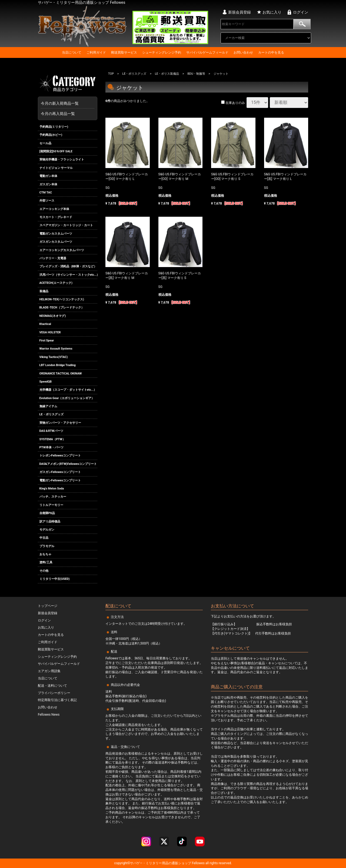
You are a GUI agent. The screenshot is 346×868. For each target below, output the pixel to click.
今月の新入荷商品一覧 (66, 103)
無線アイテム (48, 406)
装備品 (44, 291)
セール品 (45, 143)
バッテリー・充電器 (53, 258)
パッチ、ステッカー (53, 497)
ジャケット (221, 74)
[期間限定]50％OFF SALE (56, 151)
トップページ (48, 606)
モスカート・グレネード (56, 217)
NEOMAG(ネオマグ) (53, 316)
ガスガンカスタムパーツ (56, 242)
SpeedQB (46, 382)
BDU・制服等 (196, 74)
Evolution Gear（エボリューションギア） (67, 398)
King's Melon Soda (52, 489)
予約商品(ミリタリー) (54, 127)
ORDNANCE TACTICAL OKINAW (61, 374)
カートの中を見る (271, 52)
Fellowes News (49, 715)
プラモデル (47, 546)
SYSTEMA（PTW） (52, 439)
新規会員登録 (239, 12)
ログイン (301, 12)
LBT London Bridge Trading (58, 365)
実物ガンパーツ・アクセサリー (60, 423)
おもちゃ (45, 554)
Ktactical (45, 324)
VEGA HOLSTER (50, 332)
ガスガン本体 (48, 184)
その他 (44, 571)
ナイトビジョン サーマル (56, 168)
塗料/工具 (46, 563)
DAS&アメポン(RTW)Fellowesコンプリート (68, 464)
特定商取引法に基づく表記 (57, 700)
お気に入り (272, 12)
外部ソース (47, 201)
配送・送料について (52, 686)
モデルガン (47, 530)
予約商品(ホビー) (51, 135)
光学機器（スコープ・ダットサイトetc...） (68, 390)
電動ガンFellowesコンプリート (60, 480)
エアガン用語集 (49, 671)
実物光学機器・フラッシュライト (62, 160)
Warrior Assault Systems (56, 349)
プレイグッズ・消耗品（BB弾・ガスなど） (68, 267)
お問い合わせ (243, 52)
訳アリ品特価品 (50, 522)
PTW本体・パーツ (52, 447)
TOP (111, 74)
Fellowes (198, 863)
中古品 (44, 538)
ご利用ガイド (96, 52)
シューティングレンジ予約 (162, 52)
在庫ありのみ (233, 103)
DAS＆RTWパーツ (51, 431)
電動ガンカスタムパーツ (56, 234)
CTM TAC (46, 193)
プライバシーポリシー (54, 693)
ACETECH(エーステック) (56, 283)
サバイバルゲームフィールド (207, 52)
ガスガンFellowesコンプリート (60, 472)
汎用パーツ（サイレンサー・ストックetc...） (69, 275)
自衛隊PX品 (47, 513)
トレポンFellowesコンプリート (60, 456)
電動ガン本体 (48, 176)
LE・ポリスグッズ (51, 415)
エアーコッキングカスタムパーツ (62, 250)
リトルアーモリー (51, 505)
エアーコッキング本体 (54, 209)
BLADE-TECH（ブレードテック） (62, 308)
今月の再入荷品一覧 (58, 114)
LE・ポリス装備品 (167, 74)
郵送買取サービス (124, 52)
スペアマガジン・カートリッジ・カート (66, 226)
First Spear (47, 341)
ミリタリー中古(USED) (55, 579)
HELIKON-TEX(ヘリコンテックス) (62, 299)
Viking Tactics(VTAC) (54, 357)
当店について (72, 52)
